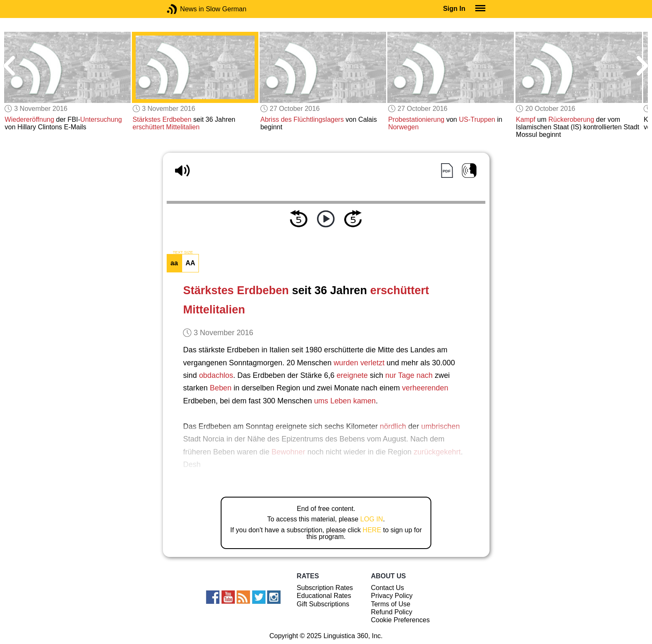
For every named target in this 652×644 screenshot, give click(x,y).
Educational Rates (324, 596)
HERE (372, 530)
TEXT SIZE (183, 252)
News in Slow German (184, 9)
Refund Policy (392, 612)
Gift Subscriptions (323, 604)
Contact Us (388, 588)
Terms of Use (391, 604)
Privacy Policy (392, 596)
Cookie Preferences (401, 620)
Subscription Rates (325, 588)
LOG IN (371, 519)
